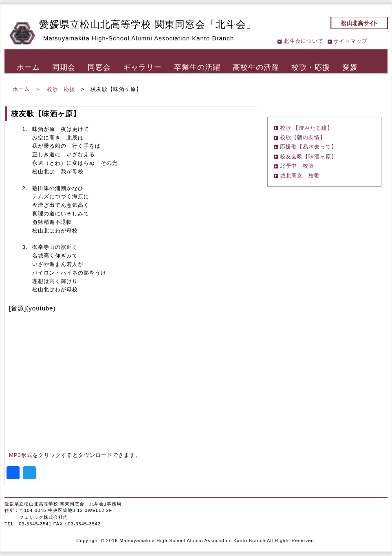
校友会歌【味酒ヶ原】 (308, 156)
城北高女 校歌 (300, 176)
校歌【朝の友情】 (303, 137)
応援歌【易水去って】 (308, 147)
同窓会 (99, 67)
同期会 (64, 67)
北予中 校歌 (297, 166)
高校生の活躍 (256, 67)
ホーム (28, 67)
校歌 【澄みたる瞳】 (307, 128)
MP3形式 (21, 455)
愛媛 (350, 67)
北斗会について (304, 41)
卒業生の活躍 (197, 67)
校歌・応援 (311, 67)
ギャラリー (142, 67)
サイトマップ (350, 41)
